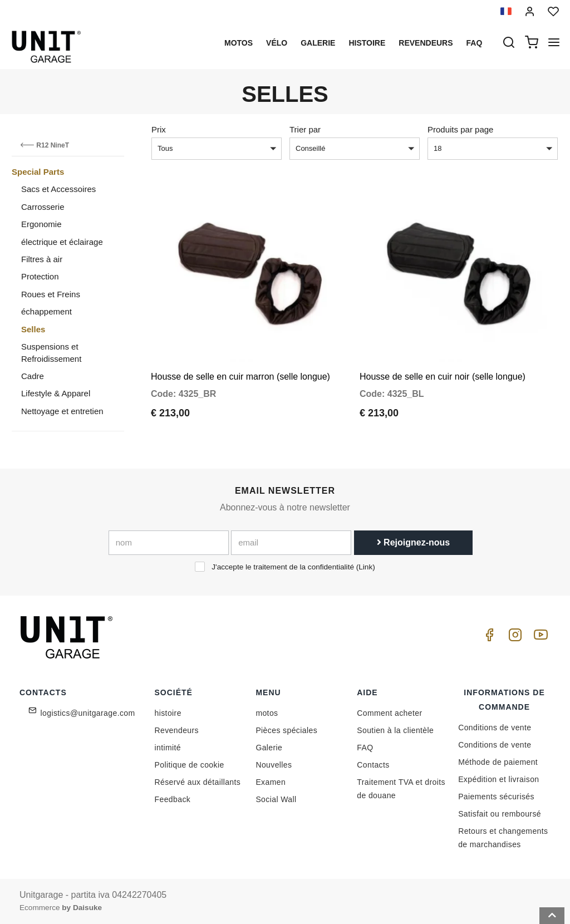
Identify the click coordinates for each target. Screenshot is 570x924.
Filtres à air (42, 259)
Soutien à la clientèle (395, 730)
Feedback (173, 799)
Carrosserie (43, 207)
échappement (46, 311)
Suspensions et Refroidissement (51, 352)
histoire (367, 43)
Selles (33, 329)
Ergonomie (41, 224)
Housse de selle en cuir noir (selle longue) (443, 371)
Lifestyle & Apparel (56, 393)
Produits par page (460, 129)
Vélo (277, 43)
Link (365, 567)
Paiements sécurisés (496, 797)
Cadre (33, 376)
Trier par (305, 129)
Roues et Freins (51, 294)
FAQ (365, 748)
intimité (168, 748)
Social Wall (276, 799)
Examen (271, 782)
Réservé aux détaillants (198, 782)
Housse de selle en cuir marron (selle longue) (240, 371)
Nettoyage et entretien (62, 411)
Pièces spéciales (286, 730)
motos (239, 43)
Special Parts (38, 172)
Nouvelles (274, 765)
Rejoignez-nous (414, 542)
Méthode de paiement (498, 762)
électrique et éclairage (62, 242)
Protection (40, 276)
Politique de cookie (190, 765)
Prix (159, 129)
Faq (475, 43)
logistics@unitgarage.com (88, 713)
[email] (291, 543)
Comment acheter (389, 713)
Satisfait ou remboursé (500, 814)
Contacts (373, 765)
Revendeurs (426, 43)
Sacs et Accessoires (58, 189)
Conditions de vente (495, 728)
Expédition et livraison (498, 779)
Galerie (318, 43)
